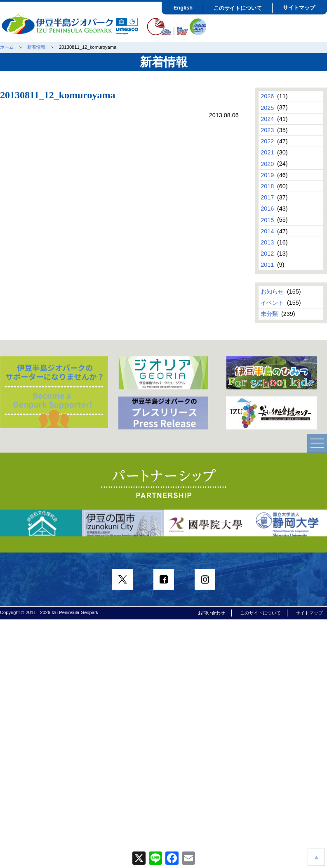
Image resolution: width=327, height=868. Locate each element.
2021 (267, 152)
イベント (272, 303)
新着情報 (36, 47)
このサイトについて (238, 8)
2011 (267, 265)
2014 (267, 231)
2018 (267, 186)
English (183, 8)
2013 (267, 242)
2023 (267, 130)
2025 (267, 107)
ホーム (7, 47)
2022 (267, 141)
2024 (267, 119)
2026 (267, 96)
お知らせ (272, 292)
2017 (267, 197)
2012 (267, 254)
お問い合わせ (212, 613)
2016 (267, 209)
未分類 (269, 314)
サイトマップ (299, 8)
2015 (267, 220)
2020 (267, 164)
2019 (267, 175)
